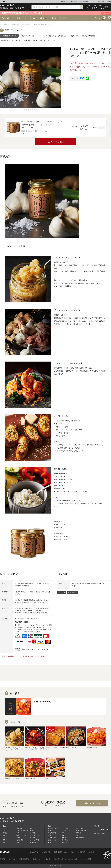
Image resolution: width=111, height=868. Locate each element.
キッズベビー (66, 840)
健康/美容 (33, 842)
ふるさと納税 (73, 2)
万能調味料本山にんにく (9, 36)
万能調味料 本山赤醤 (28, 36)
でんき (94, 2)
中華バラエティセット (48, 40)
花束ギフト (51, 830)
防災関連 (78, 833)
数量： (95, 128)
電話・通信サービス (84, 2)
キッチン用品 (52, 838)
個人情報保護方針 (24, 859)
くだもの (5, 830)
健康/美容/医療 (80, 838)
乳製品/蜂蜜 (20, 840)
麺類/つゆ (19, 828)
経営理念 (12, 859)
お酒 (18, 833)
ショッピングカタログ (101, 830)
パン (18, 842)
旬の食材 (33, 833)
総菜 (32, 830)
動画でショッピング (54, 828)
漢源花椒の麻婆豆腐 (30, 40)
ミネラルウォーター (22, 830)
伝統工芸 (64, 842)
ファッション (66, 830)
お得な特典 (101, 2)
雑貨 (49, 842)
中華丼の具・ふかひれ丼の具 (11, 40)
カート (110, 20)
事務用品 (64, 838)
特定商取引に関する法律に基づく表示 (65, 859)
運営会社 (3, 859)
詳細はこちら (27, 586)
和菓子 (5, 842)
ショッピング (64, 2)
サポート (109, 2)
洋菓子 (5, 840)
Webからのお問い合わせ (92, 803)
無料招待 (63, 18)
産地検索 (33, 838)
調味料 (5, 25)
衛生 (77, 835)
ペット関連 (65, 828)
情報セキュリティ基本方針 (42, 859)
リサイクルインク (81, 830)
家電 (49, 835)
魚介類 (5, 833)
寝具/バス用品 (52, 840)
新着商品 (53, 18)
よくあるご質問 (86, 859)
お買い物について (99, 833)
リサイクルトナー (81, 828)
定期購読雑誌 (52, 833)
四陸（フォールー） (14, 30)
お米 (4, 828)
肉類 (4, 835)
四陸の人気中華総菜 (89, 36)
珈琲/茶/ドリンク (21, 835)
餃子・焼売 (75, 36)
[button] (25, 110)
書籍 (63, 835)
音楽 (63, 833)
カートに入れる (57, 142)
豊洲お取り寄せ (35, 835)
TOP (1, 25)
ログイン (104, 20)
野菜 (4, 838)
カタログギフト (35, 840)
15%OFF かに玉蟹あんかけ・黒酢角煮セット (53, 36)
